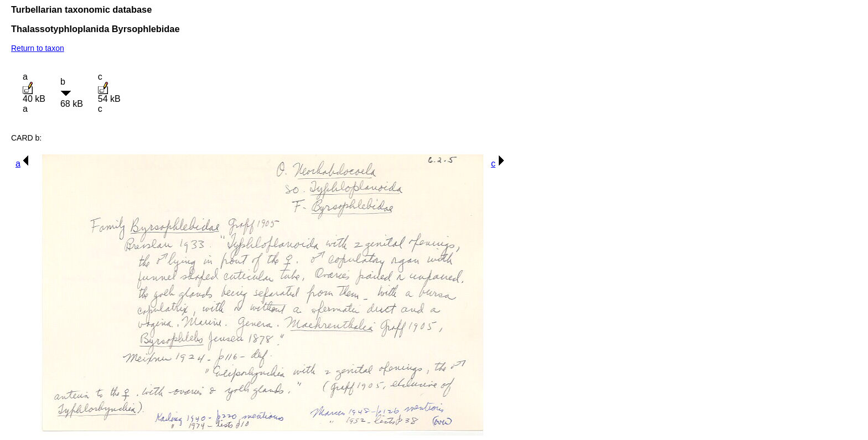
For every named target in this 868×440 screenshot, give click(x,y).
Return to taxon (38, 48)
